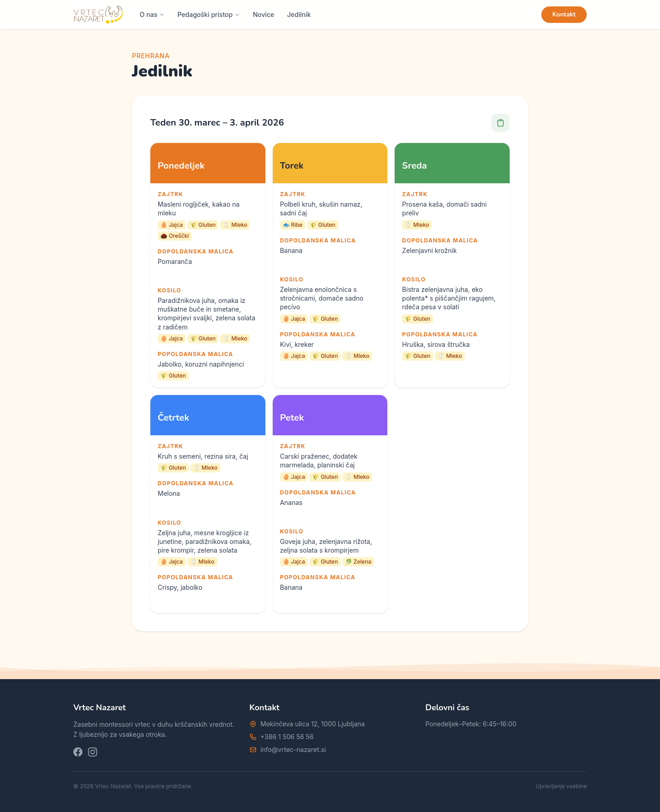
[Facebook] (78, 752)
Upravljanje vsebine (561, 786)
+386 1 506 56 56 (287, 737)
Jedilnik (299, 14)
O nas (152, 14)
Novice (264, 14)
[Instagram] (93, 752)
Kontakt (564, 14)
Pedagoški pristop (209, 14)
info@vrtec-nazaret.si (293, 749)
